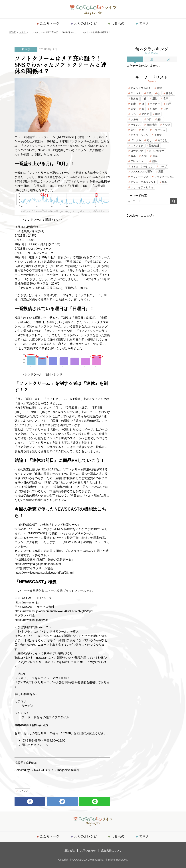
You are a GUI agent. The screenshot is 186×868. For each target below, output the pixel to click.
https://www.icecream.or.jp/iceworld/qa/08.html (44, 573)
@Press (31, 763)
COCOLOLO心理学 (142, 172)
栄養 (133, 109)
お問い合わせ (88, 850)
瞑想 (159, 88)
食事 (166, 98)
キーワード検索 (137, 196)
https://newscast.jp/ (27, 602)
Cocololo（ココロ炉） (141, 216)
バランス (136, 125)
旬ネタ (143, 23)
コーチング (137, 151)
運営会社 (71, 850)
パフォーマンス (139, 177)
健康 (133, 104)
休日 (149, 119)
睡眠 (157, 114)
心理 (168, 104)
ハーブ (163, 166)
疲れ (160, 119)
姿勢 (154, 161)
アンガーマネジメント (143, 182)
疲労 (144, 130)
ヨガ (166, 109)
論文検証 (154, 146)
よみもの (118, 23)
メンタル (136, 140)
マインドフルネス (141, 88)
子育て (158, 135)
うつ (133, 114)
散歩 (133, 156)
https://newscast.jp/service (32, 620)
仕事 (164, 182)
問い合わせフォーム (35, 745)
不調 (144, 156)
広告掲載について (110, 850)
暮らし (170, 93)
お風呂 (154, 109)
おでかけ (163, 140)
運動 (155, 98)
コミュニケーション (142, 166)
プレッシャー (138, 161)
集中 (133, 130)
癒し (149, 140)
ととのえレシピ (86, 23)
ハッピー (155, 104)
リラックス (159, 130)
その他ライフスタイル (54, 717)
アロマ (145, 114)
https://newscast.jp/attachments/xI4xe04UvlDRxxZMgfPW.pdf (54, 611)
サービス (28, 706)
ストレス (24, 791)
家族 (161, 172)
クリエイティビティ (142, 187)
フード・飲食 (31, 717)
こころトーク (51, 23)
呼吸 (149, 93)
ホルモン (136, 119)
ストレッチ (137, 146)
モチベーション (139, 135)
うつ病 (166, 125)
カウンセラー (157, 151)
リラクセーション (164, 177)
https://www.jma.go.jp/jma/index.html (38, 564)
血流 (155, 156)
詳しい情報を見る (27, 694)
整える (134, 98)
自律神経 (152, 125)
